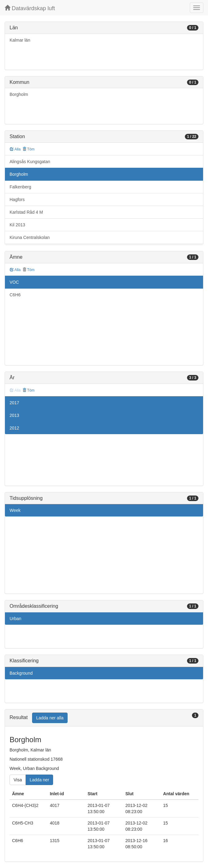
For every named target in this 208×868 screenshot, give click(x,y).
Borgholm (19, 94)
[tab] (104, 718)
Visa (18, 780)
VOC (14, 282)
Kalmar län (20, 40)
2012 (14, 428)
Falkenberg (20, 187)
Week (15, 510)
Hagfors (17, 200)
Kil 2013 (17, 225)
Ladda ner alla (50, 718)
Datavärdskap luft (30, 8)
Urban (15, 619)
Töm (29, 149)
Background (21, 673)
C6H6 (15, 295)
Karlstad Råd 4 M (26, 212)
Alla (15, 149)
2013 (14, 415)
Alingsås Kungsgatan (30, 162)
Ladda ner (39, 780)
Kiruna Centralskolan (30, 237)
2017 (14, 403)
